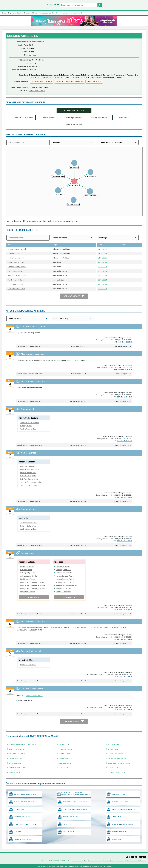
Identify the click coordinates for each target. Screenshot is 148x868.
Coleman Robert (26, 570)
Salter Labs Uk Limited (37, 91)
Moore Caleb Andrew (28, 592)
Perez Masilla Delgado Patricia (67, 585)
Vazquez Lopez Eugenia (29, 485)
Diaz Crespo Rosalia (15, 271)
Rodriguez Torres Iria (63, 592)
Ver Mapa (33, 55)
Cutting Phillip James (28, 573)
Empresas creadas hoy (79, 861)
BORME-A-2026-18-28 (125, 342)
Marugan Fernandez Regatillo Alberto (34, 582)
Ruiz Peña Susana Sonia (16, 289)
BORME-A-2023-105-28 (124, 677)
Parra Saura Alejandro (15, 284)
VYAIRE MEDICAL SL (34, 696)
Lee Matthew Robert (28, 579)
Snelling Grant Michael (15, 258)
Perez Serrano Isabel (63, 588)
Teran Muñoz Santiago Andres (31, 482)
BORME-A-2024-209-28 (124, 497)
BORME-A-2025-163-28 (124, 397)
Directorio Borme (109, 861)
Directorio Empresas (95, 861)
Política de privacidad (132, 861)
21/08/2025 (102, 249)
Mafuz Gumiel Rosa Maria (17, 275)
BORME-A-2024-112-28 (124, 639)
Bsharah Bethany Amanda (17, 267)
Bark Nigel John (13, 253)
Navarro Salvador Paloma (65, 576)
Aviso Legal (119, 861)
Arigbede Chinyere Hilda (16, 262)
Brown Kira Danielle (27, 567)
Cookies (143, 861)
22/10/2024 (102, 262)
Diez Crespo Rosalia (63, 567)
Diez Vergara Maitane (64, 570)
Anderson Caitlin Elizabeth (17, 249)
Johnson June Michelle (29, 576)
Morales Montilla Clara (16, 280)
